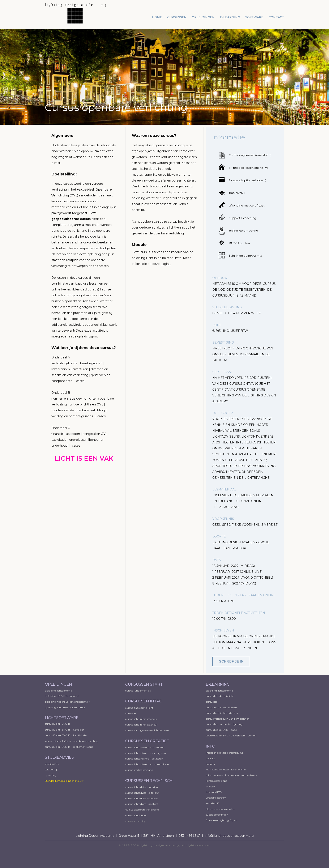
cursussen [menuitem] (177, 17)
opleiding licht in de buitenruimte (65, 707)
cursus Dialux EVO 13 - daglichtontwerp (69, 747)
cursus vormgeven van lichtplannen (147, 730)
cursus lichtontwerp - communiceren (148, 764)
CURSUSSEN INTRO (144, 701)
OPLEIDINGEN (58, 684)
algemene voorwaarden (220, 809)
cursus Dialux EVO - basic (221, 730)
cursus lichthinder (136, 815)
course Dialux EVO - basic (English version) (232, 735)
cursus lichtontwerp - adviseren (144, 759)
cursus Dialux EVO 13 (58, 724)
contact (210, 758)
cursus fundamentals (138, 691)
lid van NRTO (214, 792)
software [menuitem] (254, 17)
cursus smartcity (135, 821)
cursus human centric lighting (224, 724)
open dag (51, 775)
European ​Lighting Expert (222, 820)
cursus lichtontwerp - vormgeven (146, 753)
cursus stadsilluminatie (139, 770)
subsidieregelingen (217, 815)
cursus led (131, 713)
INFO (211, 746)
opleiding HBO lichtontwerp (62, 696)
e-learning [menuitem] (230, 17)
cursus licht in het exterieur (142, 725)
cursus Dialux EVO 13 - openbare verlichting (72, 741)
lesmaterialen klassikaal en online (226, 769)
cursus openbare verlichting (142, 810)
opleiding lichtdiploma (58, 691)
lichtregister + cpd (217, 781)
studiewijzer (52, 764)
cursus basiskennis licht (140, 708)
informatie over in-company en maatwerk (232, 775)
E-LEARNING (218, 684)
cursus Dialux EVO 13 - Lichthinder (66, 735)
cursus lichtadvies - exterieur (142, 793)
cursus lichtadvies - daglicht (142, 804)
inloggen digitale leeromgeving (225, 753)
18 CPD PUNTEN (258, 378)
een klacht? (213, 803)
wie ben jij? (52, 769)
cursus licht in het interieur (142, 719)
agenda (210, 764)
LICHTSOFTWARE (62, 718)
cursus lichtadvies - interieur (142, 787)
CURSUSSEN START (144, 684)
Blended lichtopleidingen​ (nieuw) (65, 781)
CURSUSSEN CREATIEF (147, 741)
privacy (210, 786)
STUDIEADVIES (59, 757)
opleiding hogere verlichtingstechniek (67, 702)
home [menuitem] (157, 17)
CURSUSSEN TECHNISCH (149, 781)
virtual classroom (216, 798)
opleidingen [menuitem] (203, 17)
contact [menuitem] (276, 17)
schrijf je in (231, 661)
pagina (165, 264)
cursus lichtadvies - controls (142, 798)
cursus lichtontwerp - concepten (145, 747)
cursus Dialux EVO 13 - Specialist (65, 730)
